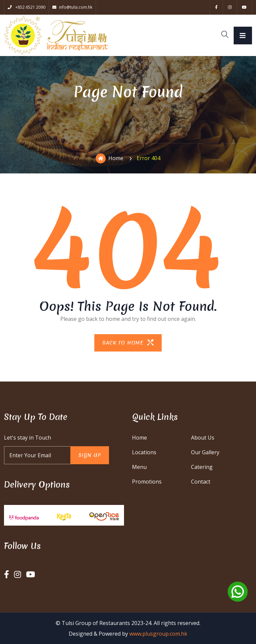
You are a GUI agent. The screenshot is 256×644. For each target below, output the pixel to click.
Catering (202, 467)
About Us (203, 438)
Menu (139, 467)
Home (109, 158)
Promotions (147, 482)
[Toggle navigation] (243, 36)
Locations (144, 452)
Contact (201, 482)
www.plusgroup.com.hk (158, 634)
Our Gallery (205, 452)
